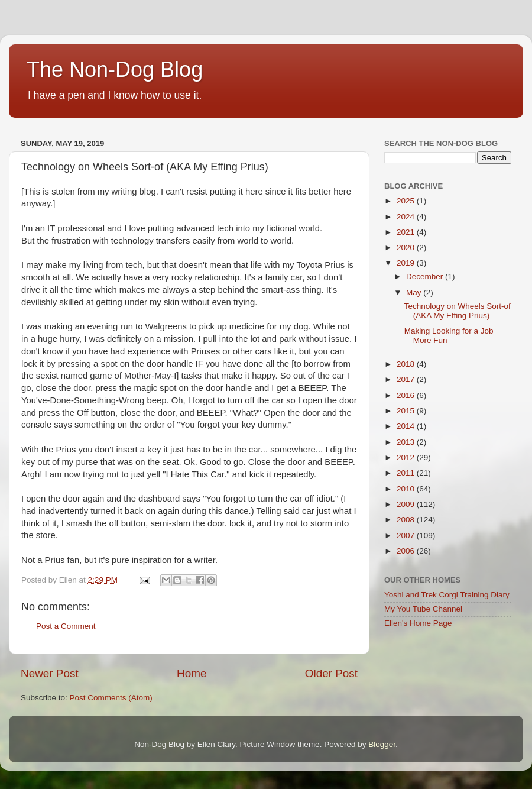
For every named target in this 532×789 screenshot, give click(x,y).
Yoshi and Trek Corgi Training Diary (447, 595)
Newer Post (50, 673)
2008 (407, 520)
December (426, 277)
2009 (407, 504)
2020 (407, 248)
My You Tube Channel (423, 609)
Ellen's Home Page (418, 623)
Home (192, 673)
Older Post (331, 673)
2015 (407, 411)
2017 (407, 379)
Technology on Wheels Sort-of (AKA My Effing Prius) (458, 311)
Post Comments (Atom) (111, 698)
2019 (407, 263)
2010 (407, 489)
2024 (407, 217)
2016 (407, 395)
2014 (407, 426)
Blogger (382, 744)
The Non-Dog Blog (115, 69)
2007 (407, 536)
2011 (407, 473)
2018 (407, 364)
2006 (407, 551)
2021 (407, 232)
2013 (407, 442)
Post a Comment (66, 626)
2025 (407, 201)
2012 (407, 457)
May (415, 292)
